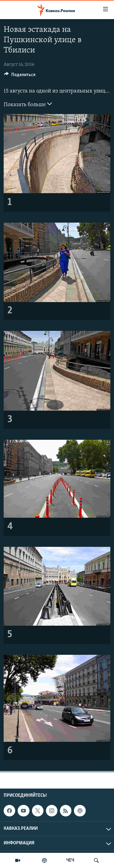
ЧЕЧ (70, 860)
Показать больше (28, 104)
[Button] (20, 76)
